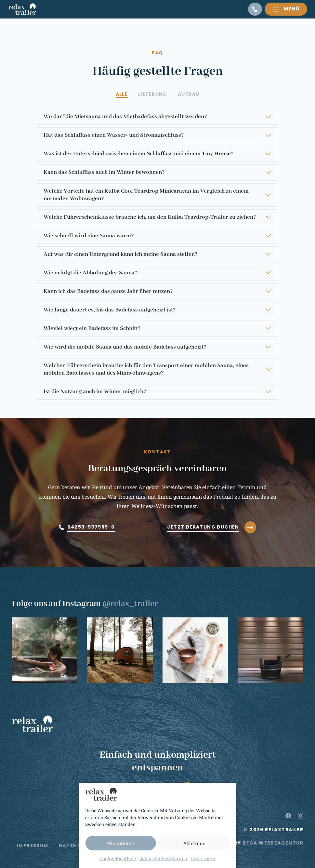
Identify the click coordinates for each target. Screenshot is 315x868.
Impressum (203, 858)
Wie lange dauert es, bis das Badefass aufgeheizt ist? (110, 310)
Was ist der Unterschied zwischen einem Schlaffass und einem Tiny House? (139, 154)
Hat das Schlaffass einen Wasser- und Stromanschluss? (114, 135)
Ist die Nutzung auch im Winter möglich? (95, 392)
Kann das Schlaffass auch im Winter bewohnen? (104, 172)
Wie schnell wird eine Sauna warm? (89, 236)
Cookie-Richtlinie (118, 858)
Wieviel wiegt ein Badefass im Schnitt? (92, 329)
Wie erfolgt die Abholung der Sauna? (91, 273)
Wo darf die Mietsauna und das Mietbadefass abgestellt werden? (125, 117)
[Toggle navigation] (286, 9)
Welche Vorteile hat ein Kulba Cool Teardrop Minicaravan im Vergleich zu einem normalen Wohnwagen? (146, 195)
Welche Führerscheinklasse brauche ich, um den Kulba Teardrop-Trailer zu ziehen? (150, 217)
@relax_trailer (130, 604)
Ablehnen (194, 843)
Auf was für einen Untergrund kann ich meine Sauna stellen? (121, 254)
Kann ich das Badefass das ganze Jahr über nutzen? (108, 291)
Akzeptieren (120, 843)
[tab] (122, 94)
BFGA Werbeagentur (273, 843)
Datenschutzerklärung (163, 858)
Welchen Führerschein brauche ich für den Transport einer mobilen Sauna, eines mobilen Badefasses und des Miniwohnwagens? (146, 369)
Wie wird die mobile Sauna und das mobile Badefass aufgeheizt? (125, 347)
